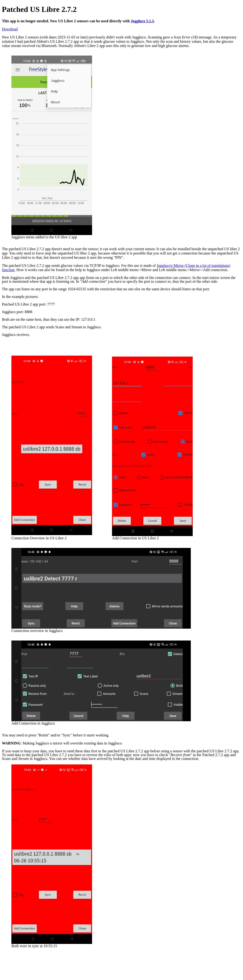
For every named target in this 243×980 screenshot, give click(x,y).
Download (10, 29)
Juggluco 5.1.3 (142, 21)
